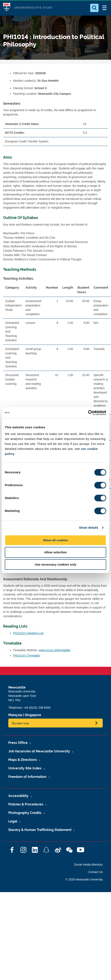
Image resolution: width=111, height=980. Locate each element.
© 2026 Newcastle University (84, 879)
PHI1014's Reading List (28, 633)
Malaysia (15, 715)
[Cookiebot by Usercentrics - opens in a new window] (88, 413)
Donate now (20, 723)
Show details (89, 528)
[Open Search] (94, 8)
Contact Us (96, 872)
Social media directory (88, 865)
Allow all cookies (56, 540)
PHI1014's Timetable (27, 656)
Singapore (33, 715)
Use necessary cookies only (55, 564)
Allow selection (55, 552)
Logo (7, 8)
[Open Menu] (104, 8)
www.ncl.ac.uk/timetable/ (55, 650)
